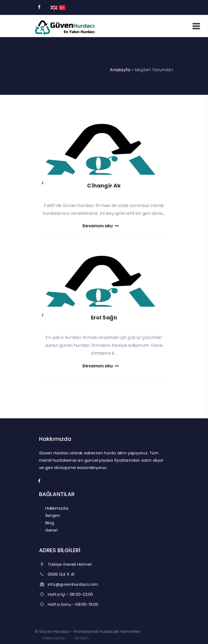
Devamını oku (101, 226)
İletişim (53, 515)
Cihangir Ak (104, 186)
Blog (50, 523)
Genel (51, 530)
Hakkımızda (57, 508)
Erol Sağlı (104, 318)
